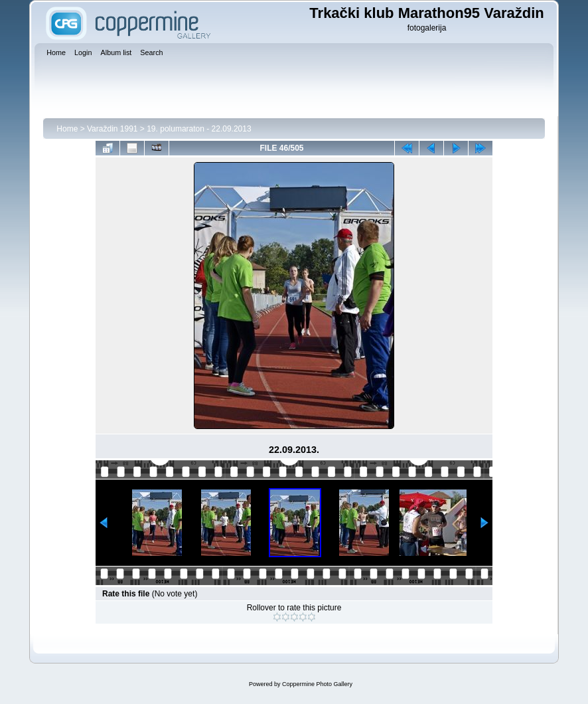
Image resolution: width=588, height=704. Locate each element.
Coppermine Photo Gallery (317, 684)
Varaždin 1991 (112, 129)
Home (67, 129)
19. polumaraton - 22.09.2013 (199, 129)
